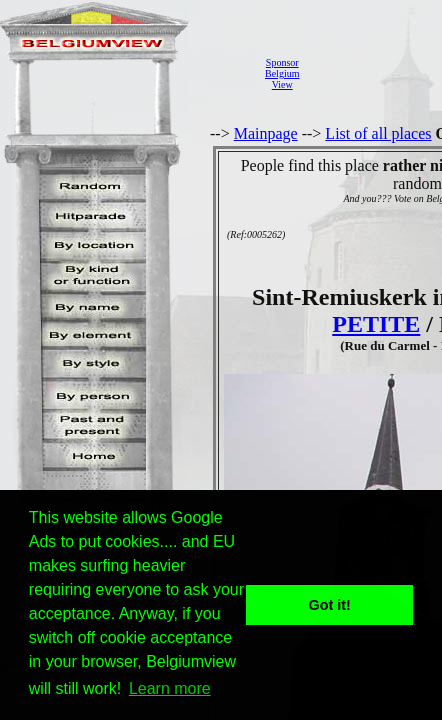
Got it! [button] (330, 605)
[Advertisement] (376, 73)
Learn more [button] (170, 688)
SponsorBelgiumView (282, 73)
